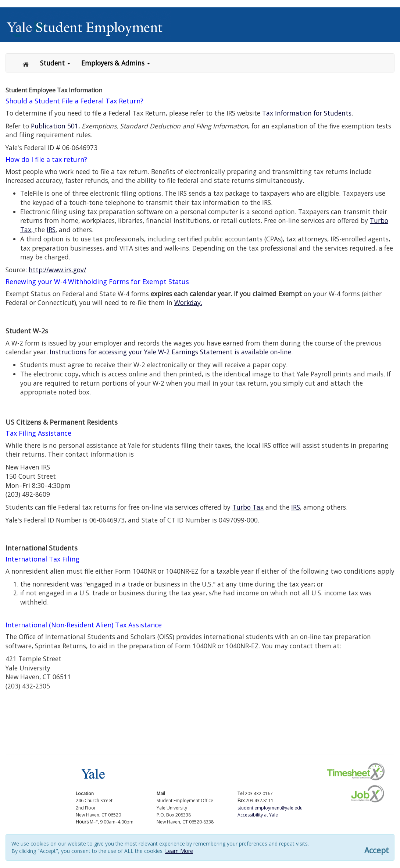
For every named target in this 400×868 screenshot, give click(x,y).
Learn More (179, 851)
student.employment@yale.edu (270, 808)
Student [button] (55, 63)
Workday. (188, 302)
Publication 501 (55, 126)
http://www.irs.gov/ (57, 270)
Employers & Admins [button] (116, 63)
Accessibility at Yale (258, 815)
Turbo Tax (248, 507)
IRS (51, 230)
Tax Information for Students (307, 113)
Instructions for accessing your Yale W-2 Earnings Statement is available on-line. (171, 352)
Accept (377, 851)
